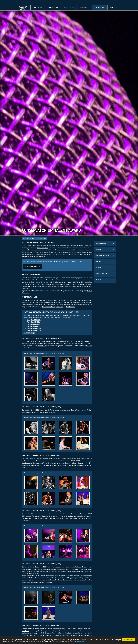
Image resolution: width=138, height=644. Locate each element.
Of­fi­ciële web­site (33, 266)
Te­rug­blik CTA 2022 (34, 324)
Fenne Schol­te (79, 465)
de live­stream (73, 516)
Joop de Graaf (44, 412)
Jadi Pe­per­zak (79, 344)
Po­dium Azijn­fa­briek (82, 341)
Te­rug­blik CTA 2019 (34, 331)
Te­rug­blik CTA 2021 (34, 326)
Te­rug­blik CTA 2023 (34, 322)
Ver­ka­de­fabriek (80, 567)
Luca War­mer (73, 518)
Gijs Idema (59, 580)
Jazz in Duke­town (42, 248)
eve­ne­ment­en (42, 238)
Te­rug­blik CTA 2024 (34, 320)
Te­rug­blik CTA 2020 (34, 328)
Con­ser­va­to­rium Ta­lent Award (51, 341)
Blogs (100, 8)
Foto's (54, 8)
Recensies (84, 8)
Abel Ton (89, 346)
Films (38, 8)
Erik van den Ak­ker (49, 307)
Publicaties (69, 8)
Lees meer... (81, 641)
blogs (33, 238)
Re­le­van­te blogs (29, 333)
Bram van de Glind (31, 518)
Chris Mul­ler (42, 346)
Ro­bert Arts (59, 307)
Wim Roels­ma (71, 307)
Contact (115, 8)
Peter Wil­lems (47, 465)
